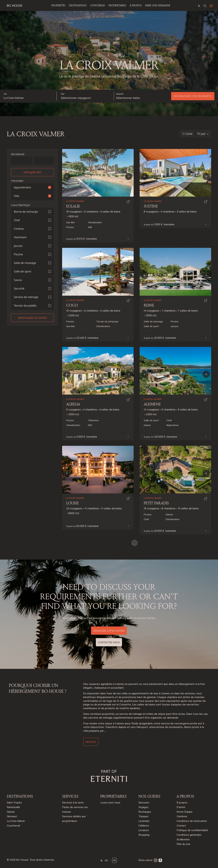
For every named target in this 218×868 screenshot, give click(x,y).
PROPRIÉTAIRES (117, 5)
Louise (72, 503)
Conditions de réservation (192, 821)
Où (5, 94)
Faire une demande (158, 5)
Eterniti (181, 807)
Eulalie (73, 206)
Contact (181, 826)
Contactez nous (109, 642)
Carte (189, 134)
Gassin (11, 812)
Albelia (73, 404)
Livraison (144, 831)
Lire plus (91, 742)
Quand (120, 94)
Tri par (201, 134)
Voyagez (143, 807)
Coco (72, 305)
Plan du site (183, 844)
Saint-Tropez (14, 803)
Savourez (144, 803)
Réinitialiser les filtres (32, 318)
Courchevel (13, 826)
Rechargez (145, 812)
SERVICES (70, 796)
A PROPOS (185, 796)
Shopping (144, 835)
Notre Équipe (185, 812)
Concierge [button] (98, 5)
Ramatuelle (13, 807)
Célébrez (144, 826)
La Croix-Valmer (14, 98)
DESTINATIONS (20, 796)
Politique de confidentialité (192, 831)
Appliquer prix (32, 172)
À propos (136, 5)
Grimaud (12, 817)
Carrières (182, 817)
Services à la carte (73, 803)
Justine (151, 206)
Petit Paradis (156, 503)
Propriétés (58, 5)
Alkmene (152, 404)
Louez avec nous (110, 803)
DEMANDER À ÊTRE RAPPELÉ (109, 631)
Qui (63, 94)
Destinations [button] (78, 5)
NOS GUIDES (149, 796)
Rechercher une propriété (193, 96)
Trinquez (143, 817)
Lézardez (144, 821)
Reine (149, 305)
